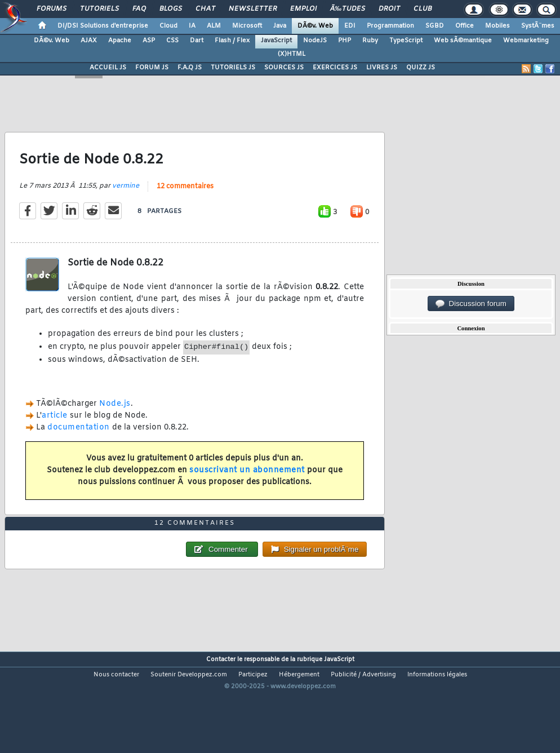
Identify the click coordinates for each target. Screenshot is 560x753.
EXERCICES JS (335, 68)
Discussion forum (471, 304)
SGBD (435, 26)
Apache (120, 41)
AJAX (89, 41)
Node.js (115, 418)
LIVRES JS (382, 68)
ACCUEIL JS (108, 68)
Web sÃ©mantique (463, 41)
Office (465, 26)
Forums (52, 9)
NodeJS (315, 41)
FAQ (139, 9)
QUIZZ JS (421, 68)
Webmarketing (526, 41)
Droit (389, 9)
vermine (126, 201)
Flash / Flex (232, 41)
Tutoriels (99, 9)
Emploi (303, 9)
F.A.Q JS (190, 68)
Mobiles (497, 26)
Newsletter (253, 9)
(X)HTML (292, 54)
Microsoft (247, 26)
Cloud (168, 26)
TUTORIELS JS (233, 68)
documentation (79, 442)
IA (192, 26)
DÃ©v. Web (315, 26)
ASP (149, 41)
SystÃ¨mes (538, 26)
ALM (214, 26)
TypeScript (406, 41)
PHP (345, 41)
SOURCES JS (284, 68)
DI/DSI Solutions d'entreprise (103, 26)
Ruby (370, 41)
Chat (205, 9)
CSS (172, 41)
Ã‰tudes (348, 9)
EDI (350, 26)
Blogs (171, 9)
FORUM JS (152, 68)
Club (423, 9)
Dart (197, 41)
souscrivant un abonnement (247, 484)
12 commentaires (185, 201)
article (55, 430)
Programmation (390, 26)
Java (280, 26)
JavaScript (276, 41)
